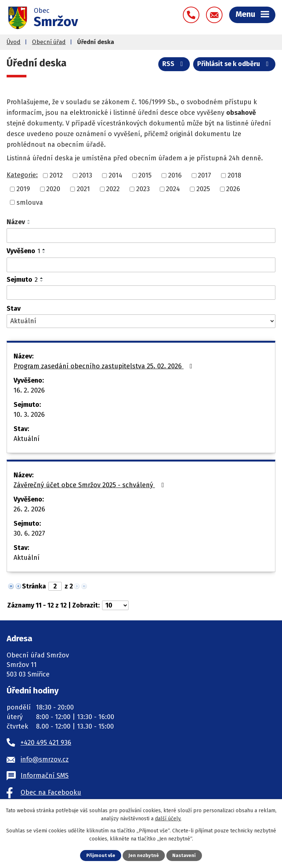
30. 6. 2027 (29, 533)
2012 (56, 175)
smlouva (30, 202)
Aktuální (27, 439)
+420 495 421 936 (46, 743)
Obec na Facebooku (51, 792)
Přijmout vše (101, 855)
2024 (173, 189)
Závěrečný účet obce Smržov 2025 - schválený (90, 485)
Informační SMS (45, 776)
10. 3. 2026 (29, 415)
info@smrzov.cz (45, 759)
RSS (174, 64)
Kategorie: (22, 175)
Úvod (14, 42)
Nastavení (184, 855)
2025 (203, 189)
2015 (145, 175)
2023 (143, 189)
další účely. (168, 819)
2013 (86, 175)
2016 (175, 175)
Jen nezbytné (144, 855)
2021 (83, 189)
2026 (233, 189)
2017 (205, 175)
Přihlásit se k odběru (234, 64)
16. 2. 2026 (29, 390)
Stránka (34, 586)
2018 (234, 175)
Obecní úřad (49, 42)
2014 (115, 175)
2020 (53, 189)
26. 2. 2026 (29, 509)
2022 (113, 189)
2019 (23, 189)
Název (16, 222)
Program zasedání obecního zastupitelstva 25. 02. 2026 (104, 366)
